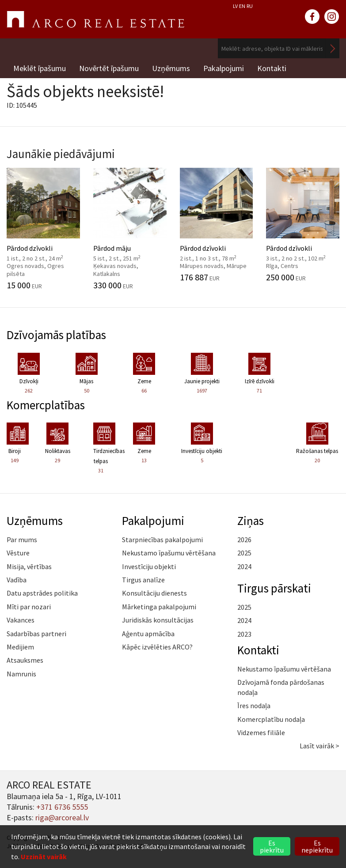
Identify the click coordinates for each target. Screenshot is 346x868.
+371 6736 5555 (62, 807)
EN (242, 6)
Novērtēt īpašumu (109, 68)
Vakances (21, 620)
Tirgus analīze (143, 580)
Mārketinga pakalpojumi (159, 607)
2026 (244, 540)
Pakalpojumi (224, 68)
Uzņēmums (171, 68)
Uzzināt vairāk (44, 857)
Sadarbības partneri (36, 634)
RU (250, 6)
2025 (244, 553)
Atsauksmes (25, 660)
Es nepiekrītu (317, 846)
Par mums (22, 540)
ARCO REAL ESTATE (95, 19)
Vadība (17, 580)
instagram (332, 17)
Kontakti (272, 68)
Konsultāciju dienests (154, 593)
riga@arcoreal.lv (62, 817)
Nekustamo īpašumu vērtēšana (169, 553)
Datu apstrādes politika (42, 593)
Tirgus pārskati (274, 588)
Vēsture (18, 553)
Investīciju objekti (149, 566)
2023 (244, 634)
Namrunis (21, 674)
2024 (244, 566)
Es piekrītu (272, 846)
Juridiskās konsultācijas (158, 620)
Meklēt (333, 48)
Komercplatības (46, 405)
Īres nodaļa (254, 706)
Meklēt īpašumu (40, 68)
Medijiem (20, 647)
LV (235, 6)
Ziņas (251, 521)
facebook (312, 17)
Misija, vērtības (29, 566)
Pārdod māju (130, 229)
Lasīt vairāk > (319, 746)
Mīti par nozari (29, 607)
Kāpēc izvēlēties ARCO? (157, 647)
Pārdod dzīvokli (43, 229)
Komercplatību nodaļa (271, 719)
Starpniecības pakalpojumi (162, 540)
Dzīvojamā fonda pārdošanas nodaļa (281, 687)
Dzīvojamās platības (56, 335)
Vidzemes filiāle (261, 732)
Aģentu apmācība (148, 634)
